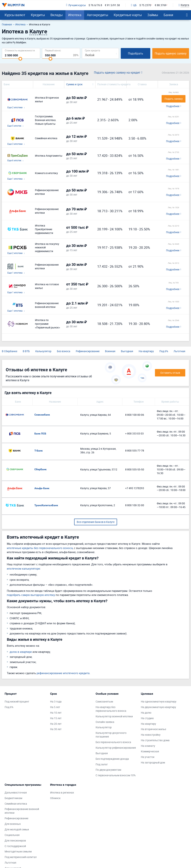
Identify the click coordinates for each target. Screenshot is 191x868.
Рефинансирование (88, 351)
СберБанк (40, 469)
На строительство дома (155, 740)
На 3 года (56, 701)
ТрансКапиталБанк (46, 505)
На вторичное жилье (153, 729)
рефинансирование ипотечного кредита (63, 673)
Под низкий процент (17, 701)
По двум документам (108, 770)
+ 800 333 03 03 (134, 433)
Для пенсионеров (15, 840)
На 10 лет (56, 713)
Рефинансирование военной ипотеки (22, 811)
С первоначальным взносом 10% (116, 775)
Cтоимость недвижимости (20, 50)
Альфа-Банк (42, 488)
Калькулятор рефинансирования (116, 748)
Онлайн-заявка (105, 722)
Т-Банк (39, 451)
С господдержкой (15, 846)
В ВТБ (26, 351)
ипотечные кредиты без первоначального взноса (40, 548)
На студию (147, 718)
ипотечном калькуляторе (23, 568)
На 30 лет (56, 729)
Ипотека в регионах (62, 792)
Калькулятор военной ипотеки (114, 716)
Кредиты (38, 15)
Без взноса (64, 351)
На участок (148, 757)
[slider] (20, 59)
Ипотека (75, 15)
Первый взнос (53, 50)
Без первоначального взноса (113, 742)
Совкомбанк (42, 415)
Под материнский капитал (21, 857)
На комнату (148, 746)
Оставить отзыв (170, 373)
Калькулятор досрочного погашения (111, 735)
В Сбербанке (10, 351)
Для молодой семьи (17, 829)
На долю (146, 713)
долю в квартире (21, 652)
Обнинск (55, 798)
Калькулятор (43, 351)
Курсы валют (15, 15)
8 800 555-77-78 (135, 450)
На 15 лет (56, 718)
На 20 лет (56, 724)
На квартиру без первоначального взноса (111, 709)
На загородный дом (153, 762)
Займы (153, 15)
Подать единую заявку (171, 53)
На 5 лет (55, 707)
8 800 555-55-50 (135, 469)
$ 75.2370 (145, 5)
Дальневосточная (16, 792)
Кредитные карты (128, 15)
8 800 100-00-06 (135, 415)
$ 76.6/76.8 (95, 5)
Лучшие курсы (76, 5)
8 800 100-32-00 (135, 505)
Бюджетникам (13, 798)
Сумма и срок (74, 84)
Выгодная (127, 351)
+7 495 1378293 (135, 488)
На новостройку (151, 735)
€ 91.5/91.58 (112, 5)
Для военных (13, 824)
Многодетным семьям (18, 851)
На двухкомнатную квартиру (158, 707)
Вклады (57, 15)
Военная (110, 351)
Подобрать (136, 53)
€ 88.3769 (161, 5)
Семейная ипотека (16, 804)
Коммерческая (150, 751)
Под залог (102, 764)
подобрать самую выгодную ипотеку (31, 595)
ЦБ (134, 5)
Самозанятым (104, 701)
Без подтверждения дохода (112, 759)
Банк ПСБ (40, 434)
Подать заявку (174, 99)
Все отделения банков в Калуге (96, 522)
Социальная (12, 835)
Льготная (179, 351)
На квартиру (146, 351)
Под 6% (164, 351)
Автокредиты (98, 15)
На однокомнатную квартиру (159, 701)
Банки (168, 15)
